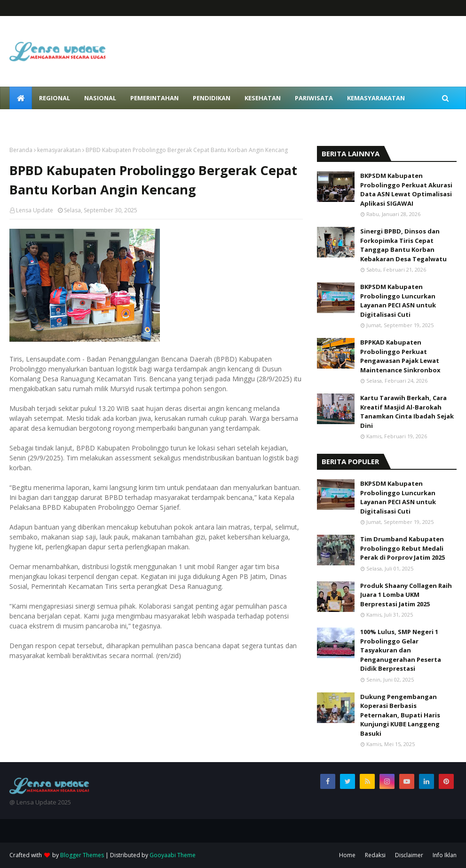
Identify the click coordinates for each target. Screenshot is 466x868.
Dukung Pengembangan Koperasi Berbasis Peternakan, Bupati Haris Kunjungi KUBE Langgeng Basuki (400, 715)
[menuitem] (21, 98)
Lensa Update (35, 210)
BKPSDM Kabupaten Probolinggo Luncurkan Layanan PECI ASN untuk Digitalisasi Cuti (398, 301)
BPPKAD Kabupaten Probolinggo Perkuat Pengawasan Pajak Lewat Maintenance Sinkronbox (400, 356)
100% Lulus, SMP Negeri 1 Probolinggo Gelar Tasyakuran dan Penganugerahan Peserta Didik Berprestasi (401, 650)
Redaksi (375, 855)
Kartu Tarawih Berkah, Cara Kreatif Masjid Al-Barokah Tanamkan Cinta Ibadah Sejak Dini (407, 412)
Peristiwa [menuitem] (33, 121)
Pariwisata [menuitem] (314, 98)
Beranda (21, 150)
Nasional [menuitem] (100, 98)
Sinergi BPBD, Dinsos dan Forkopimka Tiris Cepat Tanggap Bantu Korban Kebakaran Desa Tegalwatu (403, 245)
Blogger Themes (82, 855)
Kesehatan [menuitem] (263, 98)
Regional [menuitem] (55, 98)
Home (347, 855)
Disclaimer (409, 855)
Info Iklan (445, 855)
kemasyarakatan (59, 150)
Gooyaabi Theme (173, 855)
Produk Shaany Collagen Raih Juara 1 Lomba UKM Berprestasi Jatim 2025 (406, 595)
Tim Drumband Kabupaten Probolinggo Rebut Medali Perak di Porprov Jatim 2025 (403, 548)
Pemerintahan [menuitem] (154, 98)
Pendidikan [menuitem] (212, 98)
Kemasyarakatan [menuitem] (376, 98)
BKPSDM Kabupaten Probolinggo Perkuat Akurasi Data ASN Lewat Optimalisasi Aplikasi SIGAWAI (406, 189)
